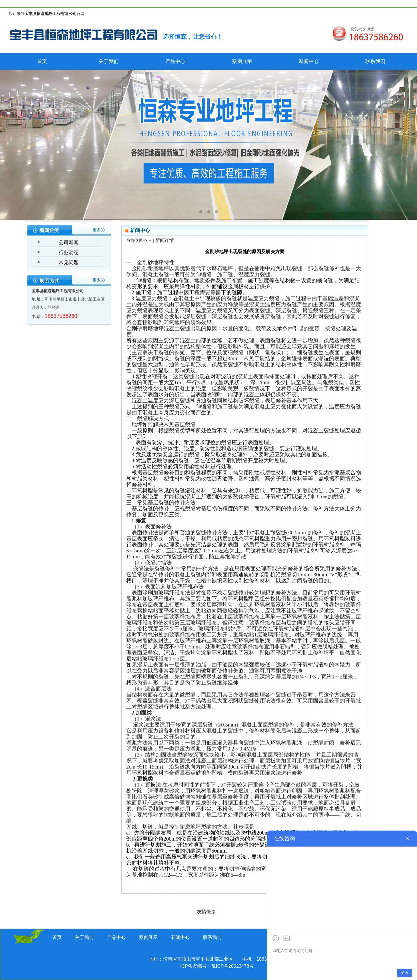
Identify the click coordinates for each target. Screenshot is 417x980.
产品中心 (175, 61)
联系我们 (375, 61)
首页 (42, 61)
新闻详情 (165, 240)
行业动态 (69, 252)
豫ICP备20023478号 (233, 966)
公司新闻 (69, 242)
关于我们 (109, 61)
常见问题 (69, 262)
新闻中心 (309, 61)
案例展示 (242, 61)
